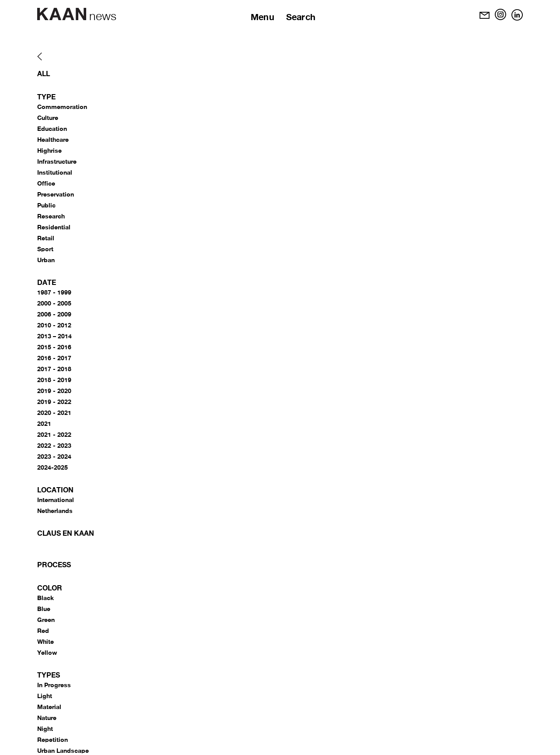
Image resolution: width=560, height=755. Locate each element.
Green (46, 620)
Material (49, 707)
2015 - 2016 (54, 347)
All (44, 73)
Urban (46, 260)
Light (45, 696)
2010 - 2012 (54, 325)
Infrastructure (57, 161)
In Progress (54, 685)
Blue (44, 609)
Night (45, 729)
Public (46, 205)
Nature (47, 718)
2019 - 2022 (54, 402)
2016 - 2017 (54, 358)
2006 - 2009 (54, 314)
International (56, 500)
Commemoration (62, 107)
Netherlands (55, 511)
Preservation (56, 194)
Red (43, 630)
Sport (45, 249)
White (45, 641)
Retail (46, 238)
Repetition (52, 739)
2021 (44, 423)
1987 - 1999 (54, 292)
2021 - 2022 (54, 434)
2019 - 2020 (54, 391)
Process (54, 564)
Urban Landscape (63, 750)
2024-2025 (52, 467)
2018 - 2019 (54, 380)
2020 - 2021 (54, 413)
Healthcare (53, 139)
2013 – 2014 (54, 336)
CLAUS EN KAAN (66, 533)
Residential (54, 227)
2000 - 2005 (54, 303)
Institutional (55, 172)
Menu (262, 17)
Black (45, 598)
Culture (48, 118)
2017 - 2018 (54, 369)
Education (52, 128)
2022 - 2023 (54, 445)
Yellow (47, 652)
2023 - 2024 (54, 456)
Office (46, 183)
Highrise (49, 150)
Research (51, 216)
